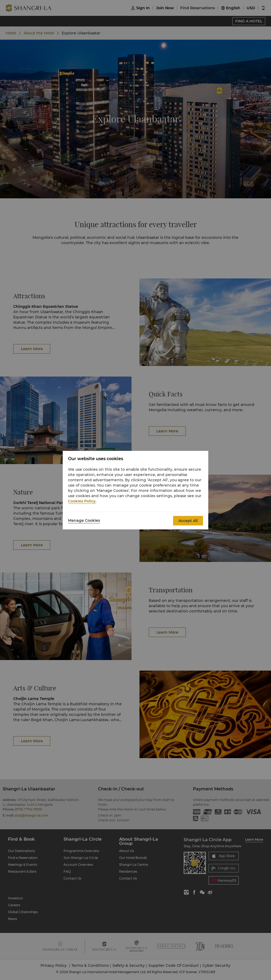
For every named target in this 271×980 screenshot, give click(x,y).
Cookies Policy (82, 501)
